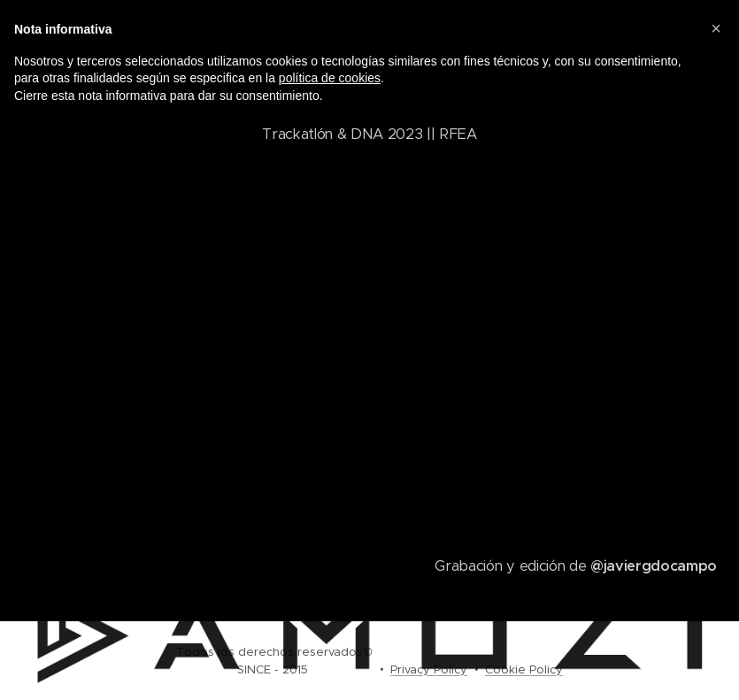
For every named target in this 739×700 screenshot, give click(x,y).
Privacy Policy (429, 669)
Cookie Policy (524, 669)
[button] (716, 28)
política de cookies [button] (330, 78)
